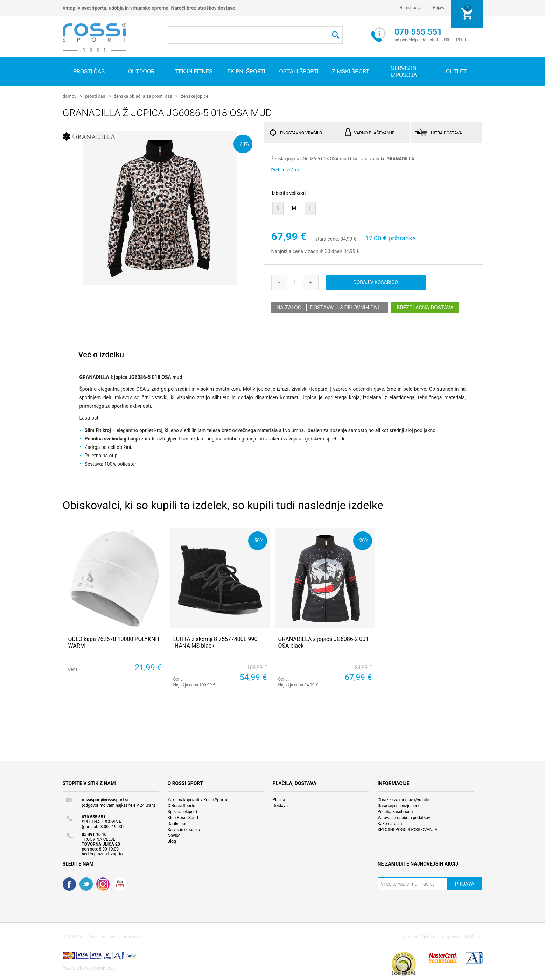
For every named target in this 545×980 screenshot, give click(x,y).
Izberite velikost (289, 193)
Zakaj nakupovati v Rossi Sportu (198, 799)
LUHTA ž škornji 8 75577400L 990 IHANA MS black (215, 642)
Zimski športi (351, 71)
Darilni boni (178, 823)
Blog (172, 841)
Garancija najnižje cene (399, 805)
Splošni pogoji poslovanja (445, 937)
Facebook (69, 884)
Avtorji (477, 937)
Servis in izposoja (184, 829)
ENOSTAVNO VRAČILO (301, 133)
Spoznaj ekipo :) (183, 811)
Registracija (411, 8)
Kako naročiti (390, 823)
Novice (174, 835)
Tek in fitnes (194, 71)
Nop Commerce (100, 968)
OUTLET (456, 71)
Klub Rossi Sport (183, 817)
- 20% (243, 144)
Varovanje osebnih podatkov (404, 817)
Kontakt (411, 937)
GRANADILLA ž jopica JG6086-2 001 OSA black (324, 642)
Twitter (86, 884)
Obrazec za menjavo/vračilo (404, 799)
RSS (103, 884)
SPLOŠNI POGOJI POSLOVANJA (408, 829)
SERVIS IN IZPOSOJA (404, 71)
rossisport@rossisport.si (105, 799)
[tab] (101, 356)
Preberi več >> (285, 170)
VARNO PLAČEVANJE (374, 133)
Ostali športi (299, 71)
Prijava (439, 8)
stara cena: (327, 239)
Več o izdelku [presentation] (101, 354)
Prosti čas (89, 71)
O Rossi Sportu (181, 805)
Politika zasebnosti (395, 811)
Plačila (279, 799)
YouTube (120, 884)
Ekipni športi (246, 71)
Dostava (280, 805)
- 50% (257, 540)
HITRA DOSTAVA (446, 133)
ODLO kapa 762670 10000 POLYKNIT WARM (114, 642)
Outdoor (141, 71)
